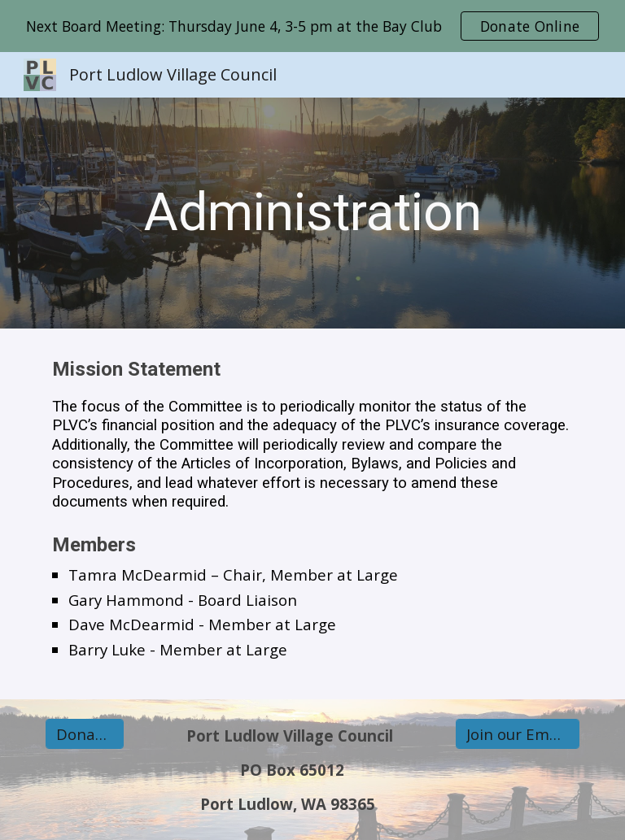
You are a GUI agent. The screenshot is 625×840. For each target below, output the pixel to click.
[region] (312, 26)
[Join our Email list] (517, 734)
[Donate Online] (84, 734)
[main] (312, 213)
